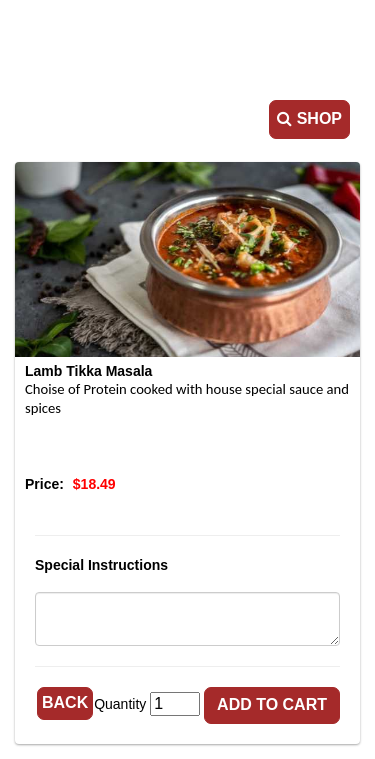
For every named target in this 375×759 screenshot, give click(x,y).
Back (65, 702)
